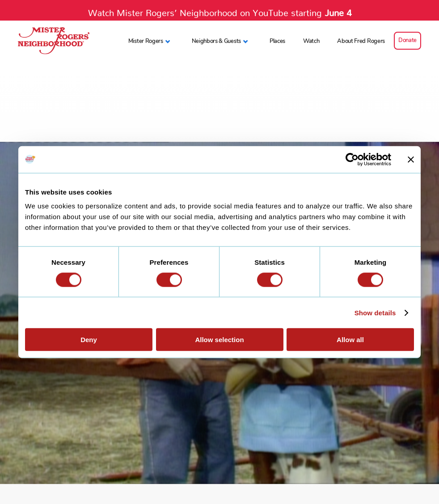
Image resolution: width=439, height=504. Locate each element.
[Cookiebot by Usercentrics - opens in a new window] (352, 159)
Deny (89, 340)
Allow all (350, 340)
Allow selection (219, 340)
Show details (375, 312)
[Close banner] (411, 159)
